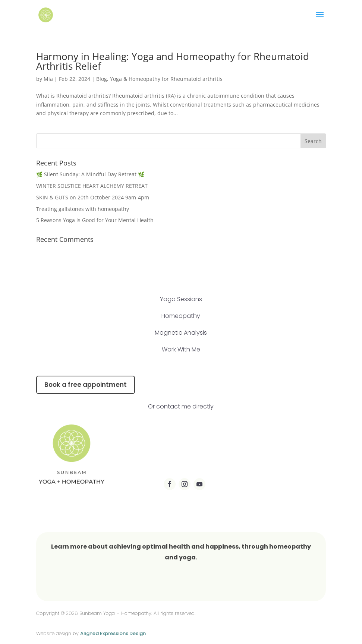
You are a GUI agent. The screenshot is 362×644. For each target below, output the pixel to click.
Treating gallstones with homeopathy (83, 209)
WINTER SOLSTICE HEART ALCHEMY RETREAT (92, 186)
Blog (102, 79)
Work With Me (181, 349)
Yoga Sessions (181, 299)
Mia (48, 79)
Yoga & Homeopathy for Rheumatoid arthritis (166, 79)
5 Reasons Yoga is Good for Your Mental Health (95, 220)
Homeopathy (181, 316)
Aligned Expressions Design (113, 633)
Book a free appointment (86, 385)
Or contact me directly (181, 406)
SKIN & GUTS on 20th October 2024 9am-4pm (93, 197)
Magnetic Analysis (181, 333)
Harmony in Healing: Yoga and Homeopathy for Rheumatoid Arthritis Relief (173, 61)
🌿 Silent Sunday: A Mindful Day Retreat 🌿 (90, 174)
